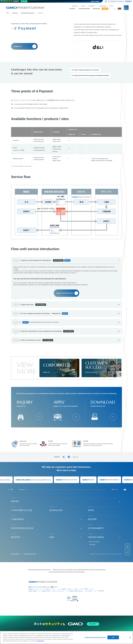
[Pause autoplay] (125, 490)
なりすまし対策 (88, 591)
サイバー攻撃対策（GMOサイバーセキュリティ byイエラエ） (51, 591)
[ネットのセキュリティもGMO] (14, 1)
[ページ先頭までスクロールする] (127, 549)
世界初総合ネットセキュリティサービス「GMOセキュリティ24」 (42, 589)
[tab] (22, 490)
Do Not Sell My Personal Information (95, 637)
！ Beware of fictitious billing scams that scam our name (39, 570)
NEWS (91, 510)
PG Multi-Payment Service (28, 13)
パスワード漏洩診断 (62, 589)
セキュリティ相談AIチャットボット (86, 589)
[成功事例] (116, 372)
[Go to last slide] (10, 490)
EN (120, 9)
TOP (8, 13)
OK (113, 637)
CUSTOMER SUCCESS (22, 510)
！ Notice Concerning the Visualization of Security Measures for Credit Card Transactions (67, 572)
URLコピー (76, 457)
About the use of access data (30, 554)
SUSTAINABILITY (96, 528)
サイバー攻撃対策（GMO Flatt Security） (75, 591)
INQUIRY (92, 519)
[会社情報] (74, 372)
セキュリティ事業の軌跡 (99, 591)
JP (115, 9)
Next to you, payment (94, 542)
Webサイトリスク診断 (73, 589)
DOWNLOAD (56, 510)
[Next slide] (115, 490)
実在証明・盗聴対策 (33, 591)
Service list (15, 13)
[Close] (130, 637)
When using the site (15, 554)
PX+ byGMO (92, 545)
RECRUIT (15, 537)
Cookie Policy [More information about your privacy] (40, 641)
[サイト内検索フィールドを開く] (126, 8)
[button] (66, 501)
